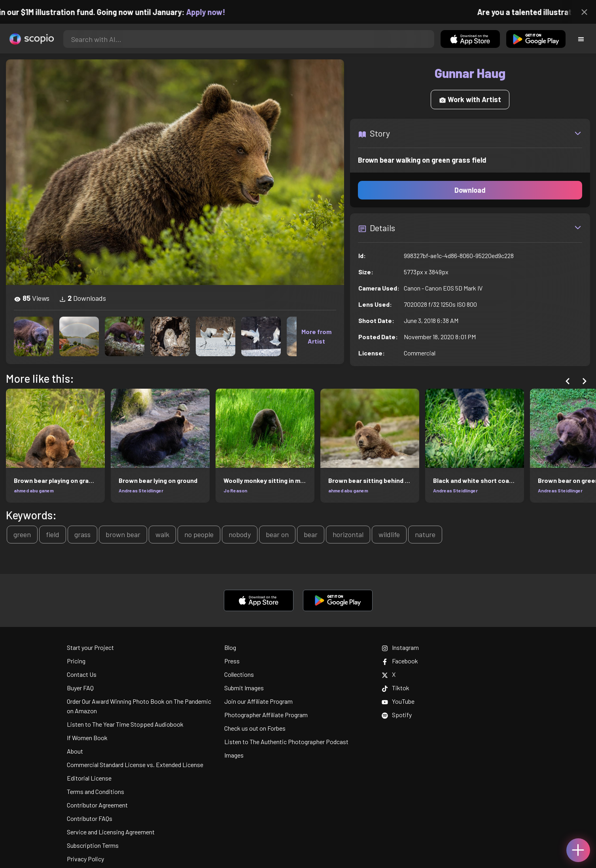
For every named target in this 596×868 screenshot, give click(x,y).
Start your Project (90, 647)
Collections (239, 674)
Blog (230, 647)
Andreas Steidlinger (141, 490)
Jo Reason (235, 490)
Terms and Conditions (96, 791)
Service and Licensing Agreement (111, 832)
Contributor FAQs (90, 818)
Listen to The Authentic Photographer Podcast (286, 742)
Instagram (400, 647)
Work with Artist (470, 99)
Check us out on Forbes (255, 728)
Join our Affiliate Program (258, 701)
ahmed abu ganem (34, 490)
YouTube (398, 701)
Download (470, 190)
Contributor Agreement (97, 805)
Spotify (397, 715)
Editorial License (89, 778)
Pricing (76, 661)
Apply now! (213, 12)
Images (234, 755)
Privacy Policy (85, 859)
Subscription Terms (93, 845)
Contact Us (82, 674)
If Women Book (87, 738)
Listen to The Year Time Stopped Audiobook (125, 724)
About (75, 751)
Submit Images (244, 688)
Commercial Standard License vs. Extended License (135, 764)
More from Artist (316, 336)
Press (232, 661)
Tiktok (395, 688)
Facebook (400, 661)
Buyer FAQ (80, 688)
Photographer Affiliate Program (266, 715)
